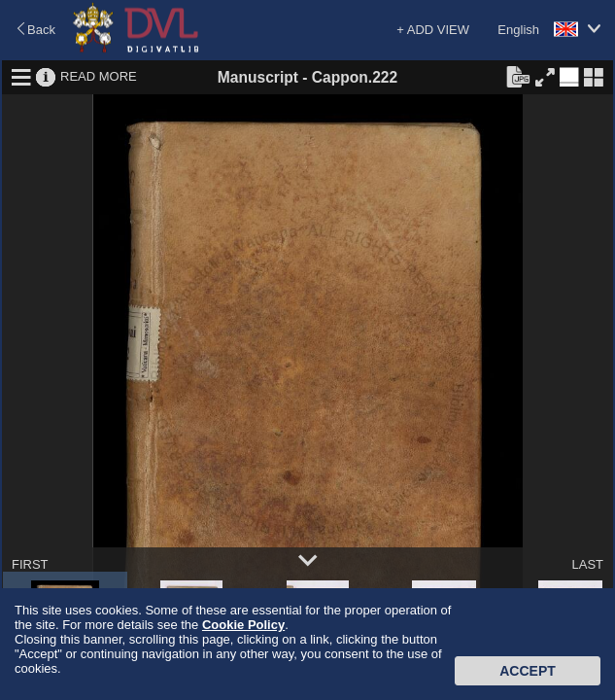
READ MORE (99, 76)
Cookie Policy (243, 625)
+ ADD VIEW (433, 30)
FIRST (30, 564)
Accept (528, 671)
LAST (587, 564)
